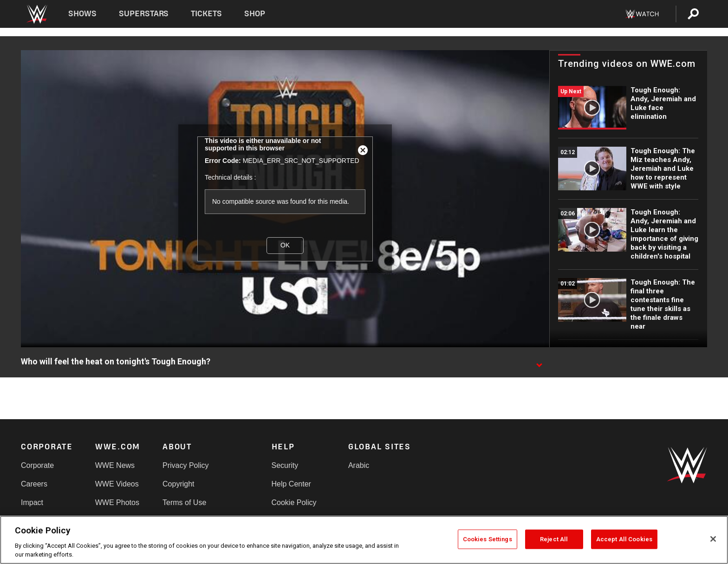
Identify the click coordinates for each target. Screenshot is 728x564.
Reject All (554, 539)
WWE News (115, 465)
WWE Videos (117, 484)
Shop (255, 14)
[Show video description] (539, 362)
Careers (34, 484)
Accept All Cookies (624, 539)
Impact (32, 502)
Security (285, 465)
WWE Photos (117, 502)
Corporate (37, 465)
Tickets (206, 14)
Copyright (178, 484)
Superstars (144, 14)
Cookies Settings (487, 539)
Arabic (359, 465)
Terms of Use (184, 502)
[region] (364, 540)
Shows (82, 14)
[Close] (713, 539)
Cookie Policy (294, 502)
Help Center (291, 484)
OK (285, 245)
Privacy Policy (186, 465)
